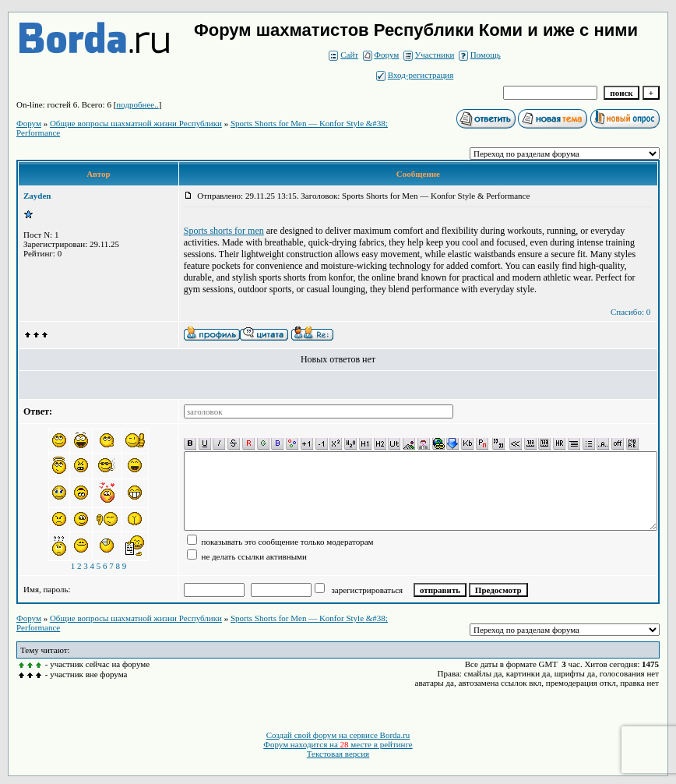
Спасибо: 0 (630, 312)
